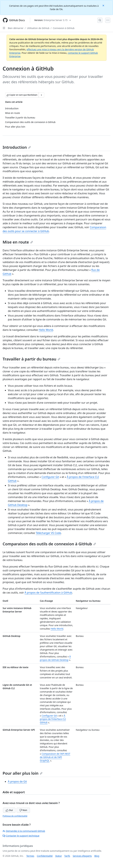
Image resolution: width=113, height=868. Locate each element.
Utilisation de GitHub (38, 28)
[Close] (104, 5)
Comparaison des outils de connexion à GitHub (49, 544)
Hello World (46, 330)
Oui (9, 810)
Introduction (17, 147)
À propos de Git (17, 782)
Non (23, 810)
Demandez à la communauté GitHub (24, 831)
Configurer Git (50, 477)
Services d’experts (82, 856)
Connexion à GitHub (64, 28)
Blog (97, 856)
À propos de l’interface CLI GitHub (53, 719)
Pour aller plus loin (23, 773)
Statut (58, 856)
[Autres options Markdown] (41, 95)
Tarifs (67, 856)
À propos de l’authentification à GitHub (48, 593)
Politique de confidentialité (15, 816)
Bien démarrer (16, 28)
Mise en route (18, 242)
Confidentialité (45, 856)
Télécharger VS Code (48, 533)
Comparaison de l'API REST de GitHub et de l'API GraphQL (55, 757)
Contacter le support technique (21, 836)
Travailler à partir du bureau (31, 359)
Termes (30, 856)
